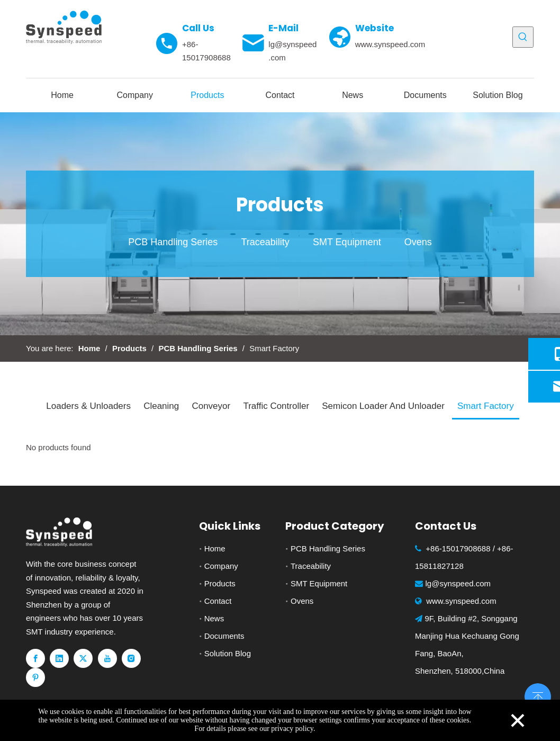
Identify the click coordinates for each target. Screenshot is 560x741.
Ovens (418, 242)
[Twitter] (83, 658)
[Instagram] (131, 658)
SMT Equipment (347, 242)
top (538, 695)
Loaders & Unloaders (88, 406)
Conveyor (211, 406)
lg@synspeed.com (458, 583)
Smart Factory (486, 406)
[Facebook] (35, 658)
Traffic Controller (276, 406)
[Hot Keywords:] (523, 37)
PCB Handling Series (173, 242)
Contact (218, 601)
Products (220, 583)
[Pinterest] (35, 677)
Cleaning (161, 406)
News (214, 618)
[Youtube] (107, 658)
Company (221, 566)
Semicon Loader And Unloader (383, 406)
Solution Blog (228, 653)
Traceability (265, 242)
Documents (224, 636)
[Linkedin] (59, 658)
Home (215, 548)
